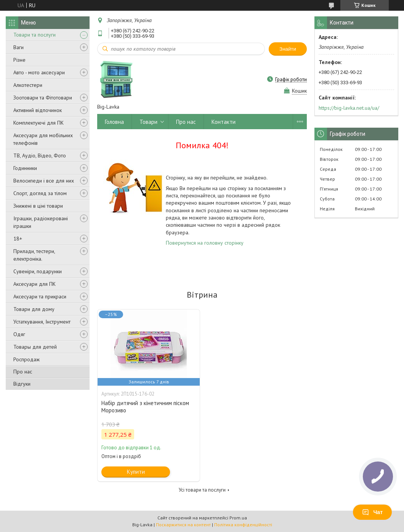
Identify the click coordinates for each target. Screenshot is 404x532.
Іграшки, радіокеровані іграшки (41, 222)
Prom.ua (238, 518)
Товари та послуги (34, 35)
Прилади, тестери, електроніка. (34, 255)
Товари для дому (34, 309)
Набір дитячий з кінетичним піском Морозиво (145, 407)
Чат (372, 512)
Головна (114, 122)
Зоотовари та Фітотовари (43, 98)
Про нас (23, 372)
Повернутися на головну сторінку (205, 243)
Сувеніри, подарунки (38, 271)
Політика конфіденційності (243, 525)
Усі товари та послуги (202, 490)
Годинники (25, 168)
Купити (136, 472)
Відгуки (22, 384)
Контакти (224, 122)
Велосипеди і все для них (44, 181)
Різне (19, 60)
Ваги (18, 47)
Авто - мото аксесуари (39, 72)
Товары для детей (35, 347)
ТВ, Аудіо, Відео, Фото (40, 155)
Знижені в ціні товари (38, 206)
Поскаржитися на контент (183, 525)
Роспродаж (26, 359)
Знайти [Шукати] (288, 49)
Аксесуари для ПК (34, 284)
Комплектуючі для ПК (38, 123)
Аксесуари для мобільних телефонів (43, 139)
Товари (148, 122)
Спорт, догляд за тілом (40, 193)
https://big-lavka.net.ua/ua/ (349, 108)
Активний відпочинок (38, 110)
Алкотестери (28, 85)
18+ (18, 239)
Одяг (19, 334)
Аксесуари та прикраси (40, 296)
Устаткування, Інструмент (42, 322)
